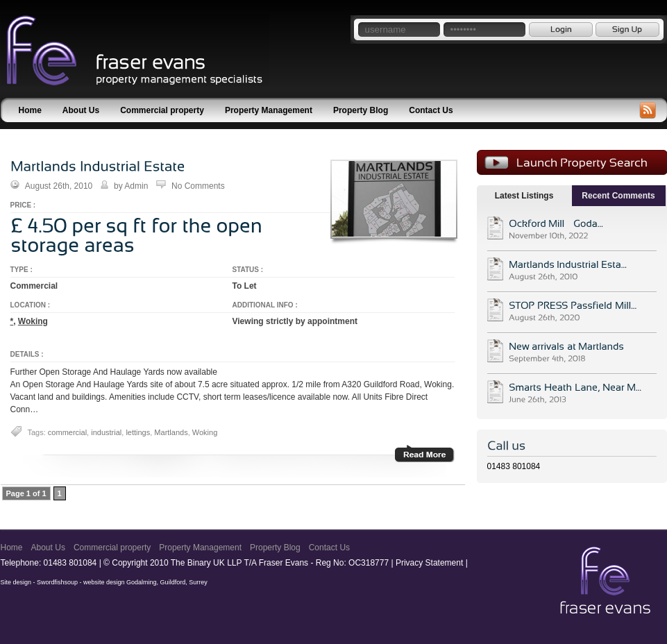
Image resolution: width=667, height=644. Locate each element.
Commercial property (162, 110)
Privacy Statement (429, 563)
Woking (33, 321)
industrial (106, 432)
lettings (138, 432)
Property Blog (361, 110)
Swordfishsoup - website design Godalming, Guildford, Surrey (122, 582)
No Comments (198, 186)
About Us (81, 110)
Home (30, 110)
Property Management (269, 110)
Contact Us (431, 110)
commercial (67, 432)
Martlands (171, 432)
